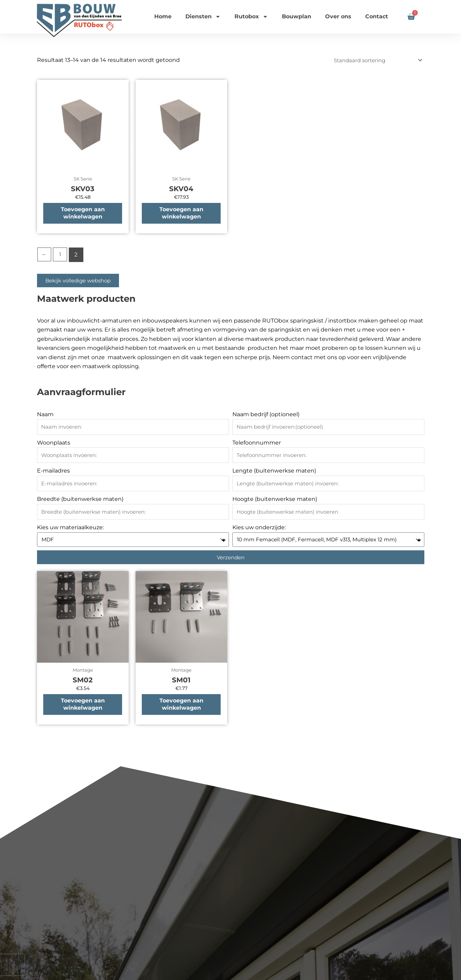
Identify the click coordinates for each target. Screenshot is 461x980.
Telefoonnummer (257, 444)
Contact (377, 16)
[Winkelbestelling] (374, 60)
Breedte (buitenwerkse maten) (80, 500)
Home (163, 16)
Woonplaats (54, 444)
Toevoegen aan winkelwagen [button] (83, 214)
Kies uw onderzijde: (259, 529)
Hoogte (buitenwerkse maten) (275, 500)
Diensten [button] (203, 17)
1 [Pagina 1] (61, 256)
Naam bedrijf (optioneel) (266, 415)
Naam (45, 415)
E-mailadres (53, 472)
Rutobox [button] (251, 17)
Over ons (338, 16)
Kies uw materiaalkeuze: (70, 529)
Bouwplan (297, 16)
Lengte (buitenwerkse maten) (274, 472)
